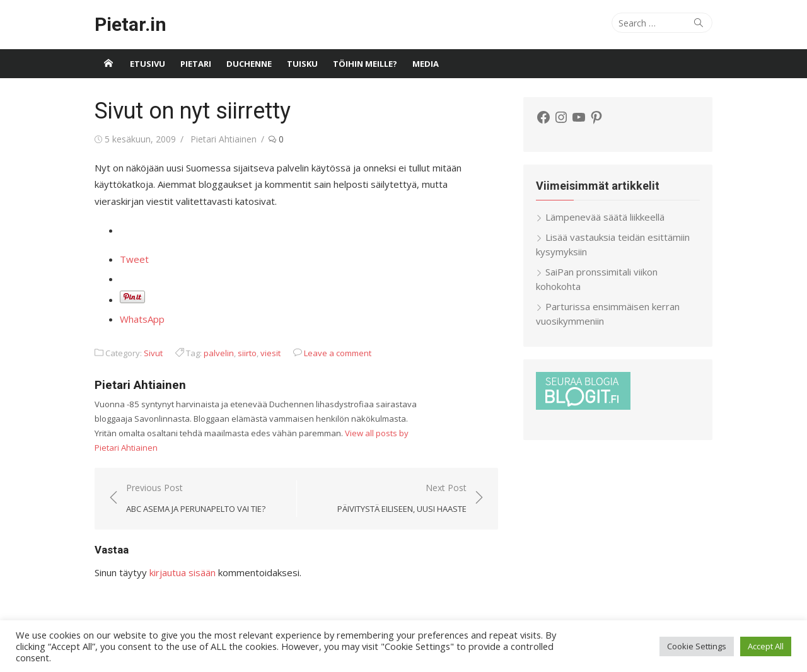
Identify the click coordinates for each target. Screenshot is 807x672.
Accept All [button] (766, 646)
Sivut (153, 353)
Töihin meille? (365, 64)
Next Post (402, 499)
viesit (270, 353)
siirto (247, 353)
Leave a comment (338, 353)
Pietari (196, 64)
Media (426, 64)
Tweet (134, 259)
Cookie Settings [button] (697, 646)
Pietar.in (131, 24)
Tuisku (302, 64)
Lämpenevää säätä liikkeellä (605, 217)
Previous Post (196, 499)
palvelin (219, 353)
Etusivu (148, 64)
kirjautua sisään (183, 572)
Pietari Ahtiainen (224, 139)
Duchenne (249, 64)
